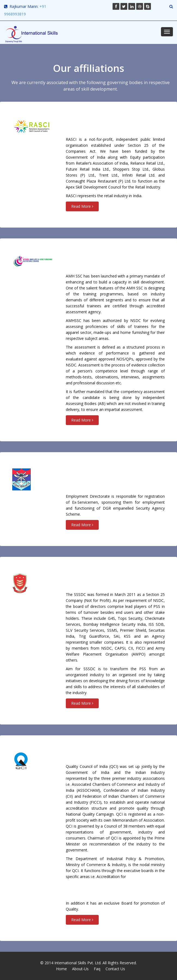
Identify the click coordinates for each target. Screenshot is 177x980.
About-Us (80, 969)
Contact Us (115, 969)
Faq (97, 969)
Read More (82, 206)
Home (61, 969)
